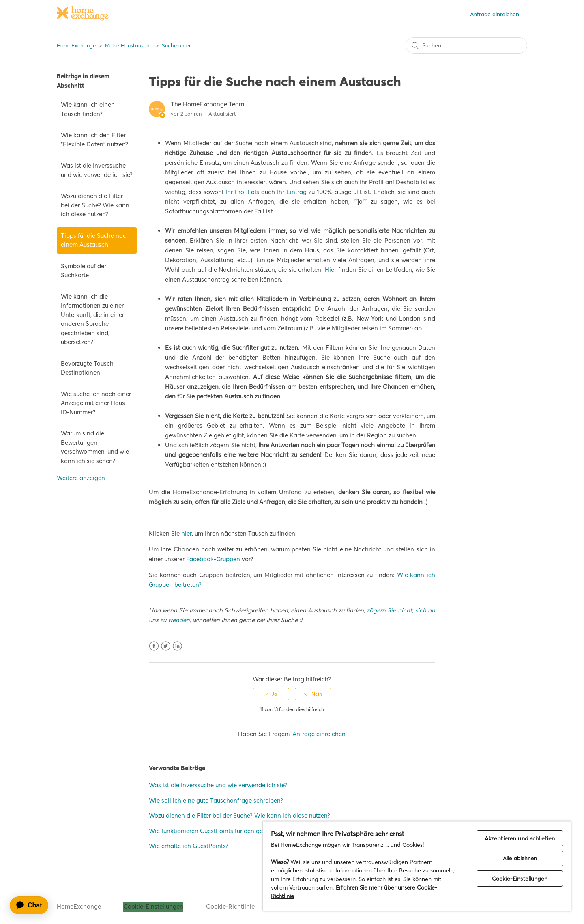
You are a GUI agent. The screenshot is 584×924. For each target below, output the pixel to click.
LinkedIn (177, 646)
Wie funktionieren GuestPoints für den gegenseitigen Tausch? (234, 831)
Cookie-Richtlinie (230, 906)
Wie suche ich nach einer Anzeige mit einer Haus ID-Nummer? (96, 403)
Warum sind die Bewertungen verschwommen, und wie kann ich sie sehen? (95, 447)
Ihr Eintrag (292, 192)
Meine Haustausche (129, 45)
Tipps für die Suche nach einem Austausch (95, 240)
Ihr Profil (237, 192)
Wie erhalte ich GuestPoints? (189, 846)
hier (187, 533)
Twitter (166, 646)
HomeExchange (76, 45)
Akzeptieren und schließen (520, 838)
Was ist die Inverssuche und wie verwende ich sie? (97, 170)
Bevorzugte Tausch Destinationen (87, 368)
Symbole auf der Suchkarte (84, 271)
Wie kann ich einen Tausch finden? (88, 109)
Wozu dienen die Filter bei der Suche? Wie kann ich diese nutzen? (95, 205)
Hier (331, 270)
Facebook (154, 646)
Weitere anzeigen (81, 478)
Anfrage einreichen (495, 14)
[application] (33, 905)
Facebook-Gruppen (213, 559)
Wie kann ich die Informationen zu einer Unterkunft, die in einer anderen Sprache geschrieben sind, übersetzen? (92, 319)
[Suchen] (466, 45)
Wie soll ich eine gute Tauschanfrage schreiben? (216, 800)
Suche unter (176, 45)
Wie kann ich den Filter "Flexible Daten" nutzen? (94, 140)
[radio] (271, 694)
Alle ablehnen (520, 858)
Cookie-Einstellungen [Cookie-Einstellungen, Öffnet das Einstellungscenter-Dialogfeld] (520, 879)
